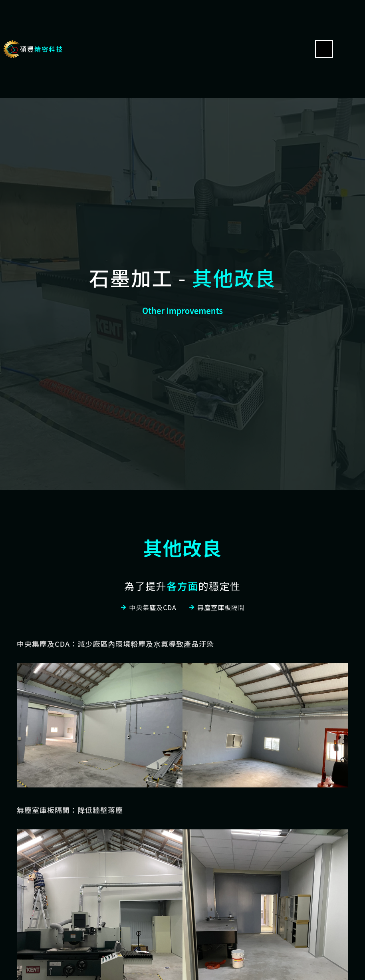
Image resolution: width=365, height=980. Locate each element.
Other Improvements (182, 311)
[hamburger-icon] (324, 49)
